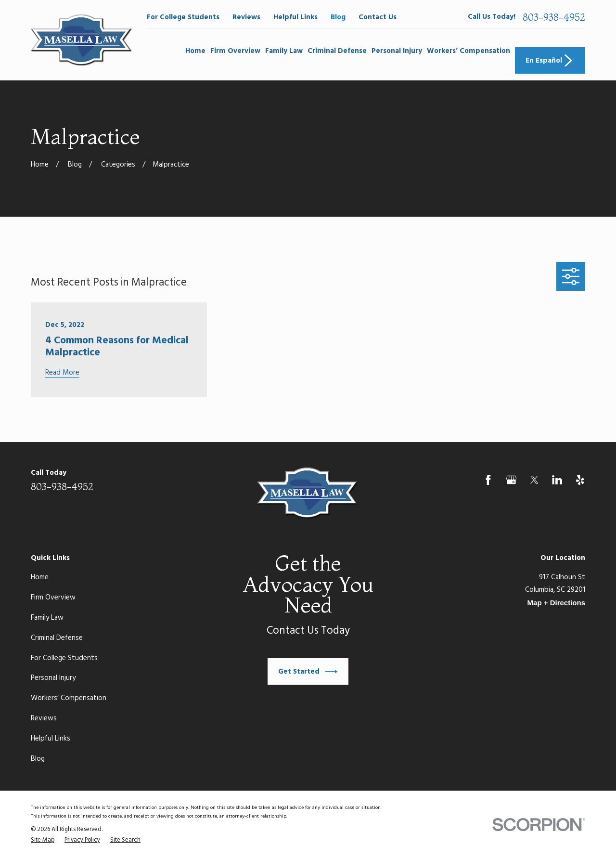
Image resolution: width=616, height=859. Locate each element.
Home (40, 577)
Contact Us (378, 17)
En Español (550, 61)
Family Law (47, 618)
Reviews (246, 17)
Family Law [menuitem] (284, 51)
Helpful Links (295, 17)
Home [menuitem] (195, 51)
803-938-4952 (554, 17)
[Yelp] (580, 480)
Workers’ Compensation (69, 698)
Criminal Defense (57, 638)
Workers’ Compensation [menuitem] (468, 51)
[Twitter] (534, 480)
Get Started (308, 672)
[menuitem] (43, 841)
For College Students (183, 17)
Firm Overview (53, 598)
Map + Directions (556, 603)
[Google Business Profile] (511, 480)
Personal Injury (53, 678)
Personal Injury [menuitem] (397, 51)
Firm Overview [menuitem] (235, 51)
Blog (338, 17)
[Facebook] (488, 480)
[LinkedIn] (557, 480)
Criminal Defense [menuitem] (337, 51)
